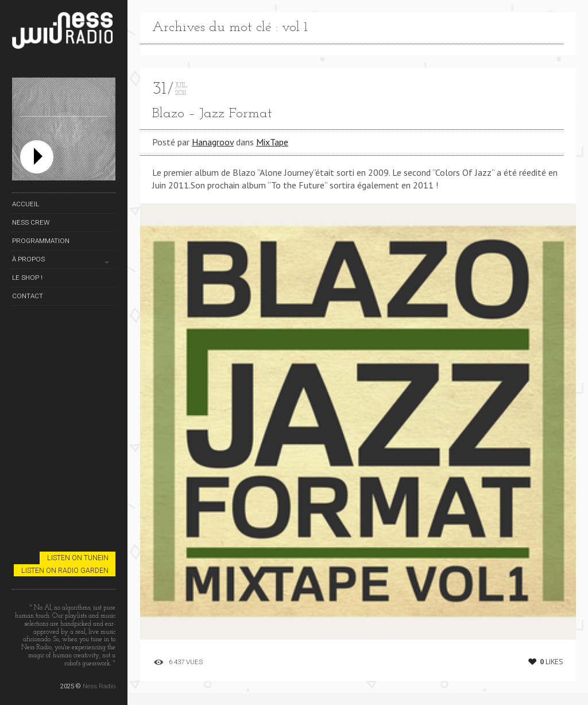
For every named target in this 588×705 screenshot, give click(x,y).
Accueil (26, 204)
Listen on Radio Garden (65, 570)
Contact (28, 296)
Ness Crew (31, 222)
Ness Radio (99, 686)
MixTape (272, 142)
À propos (28, 259)
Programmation (41, 241)
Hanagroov (213, 142)
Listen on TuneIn (78, 558)
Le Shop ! (27, 278)
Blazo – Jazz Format (212, 114)
